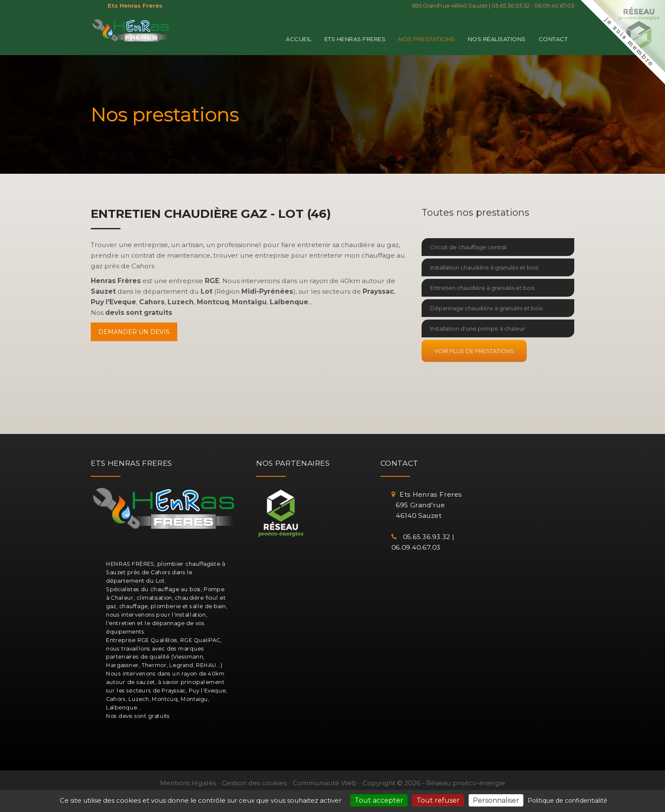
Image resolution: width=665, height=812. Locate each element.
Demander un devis (134, 332)
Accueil (299, 39)
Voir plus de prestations (474, 351)
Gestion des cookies (254, 783)
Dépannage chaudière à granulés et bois (486, 308)
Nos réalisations (497, 39)
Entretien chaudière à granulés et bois (482, 288)
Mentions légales (188, 783)
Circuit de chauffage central (468, 247)
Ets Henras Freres (355, 39)
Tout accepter (379, 800)
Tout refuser (438, 800)
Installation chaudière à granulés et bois (484, 267)
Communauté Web (325, 783)
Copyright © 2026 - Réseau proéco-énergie (434, 783)
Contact (553, 39)
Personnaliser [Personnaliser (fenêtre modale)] (496, 800)
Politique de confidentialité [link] (567, 801)
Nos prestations (427, 39)
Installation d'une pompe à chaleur (478, 328)
